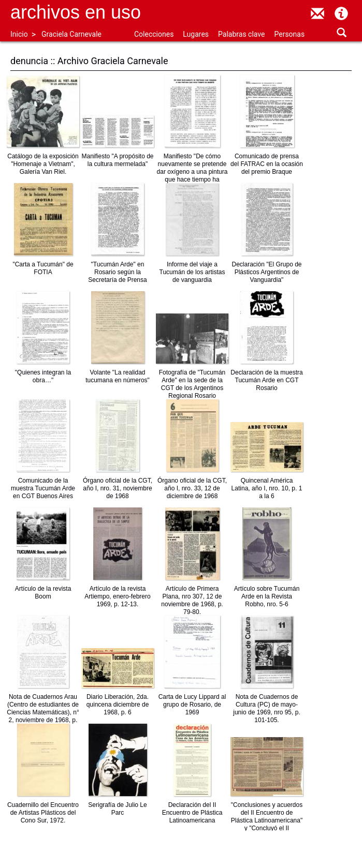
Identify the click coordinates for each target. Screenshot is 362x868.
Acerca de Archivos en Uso (341, 13)
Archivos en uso (76, 12)
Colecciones (154, 34)
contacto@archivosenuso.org (317, 13)
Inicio (19, 34)
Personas (289, 34)
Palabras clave (241, 34)
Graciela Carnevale (71, 34)
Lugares (196, 34)
